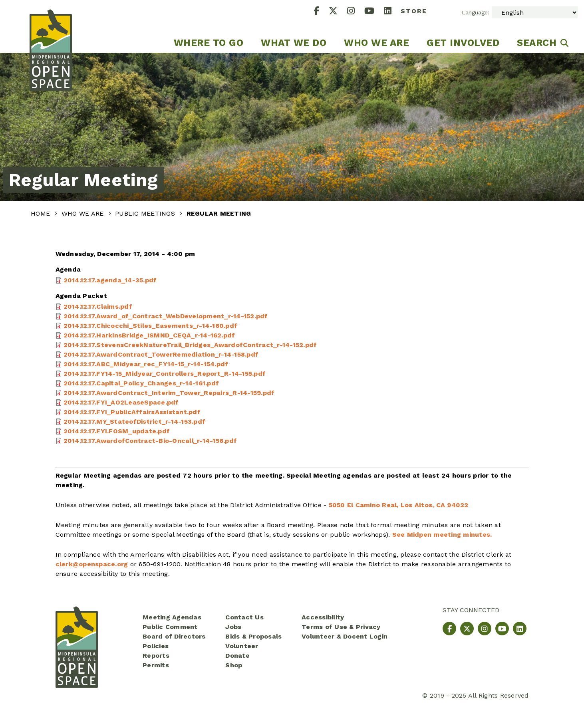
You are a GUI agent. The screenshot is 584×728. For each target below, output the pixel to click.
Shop (234, 665)
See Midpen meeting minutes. (442, 535)
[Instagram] (356, 12)
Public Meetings (146, 213)
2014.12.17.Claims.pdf (98, 306)
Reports (156, 656)
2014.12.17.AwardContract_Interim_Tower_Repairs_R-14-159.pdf (169, 393)
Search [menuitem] (537, 43)
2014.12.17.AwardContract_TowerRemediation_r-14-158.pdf (161, 354)
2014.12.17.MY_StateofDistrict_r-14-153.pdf (135, 422)
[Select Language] (535, 12)
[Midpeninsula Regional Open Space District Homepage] (51, 26)
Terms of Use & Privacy (341, 627)
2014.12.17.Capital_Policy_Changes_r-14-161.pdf (141, 383)
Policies (156, 646)
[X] (338, 12)
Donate (237, 656)
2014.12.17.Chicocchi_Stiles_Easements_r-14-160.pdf (151, 326)
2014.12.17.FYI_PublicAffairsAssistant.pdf (132, 412)
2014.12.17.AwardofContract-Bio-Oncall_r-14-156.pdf (150, 441)
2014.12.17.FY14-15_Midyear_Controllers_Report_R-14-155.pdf (165, 374)
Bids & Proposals (253, 636)
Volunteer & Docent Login (345, 636)
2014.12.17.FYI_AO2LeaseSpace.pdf (121, 402)
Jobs (233, 627)
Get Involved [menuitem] (463, 43)
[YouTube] (374, 12)
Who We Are (84, 213)
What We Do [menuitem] (294, 43)
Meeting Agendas (172, 617)
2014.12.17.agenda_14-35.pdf (110, 280)
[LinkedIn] (392, 12)
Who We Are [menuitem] (376, 43)
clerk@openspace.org (92, 564)
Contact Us (244, 617)
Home (41, 213)
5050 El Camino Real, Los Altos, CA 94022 (399, 505)
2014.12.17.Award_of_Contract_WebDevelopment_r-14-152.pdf (166, 316)
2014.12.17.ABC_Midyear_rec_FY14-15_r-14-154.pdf (146, 364)
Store (414, 11)
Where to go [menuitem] (209, 43)
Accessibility (323, 617)
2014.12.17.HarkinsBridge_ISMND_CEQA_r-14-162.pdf (149, 335)
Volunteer (242, 646)
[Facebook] (322, 12)
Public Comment (170, 627)
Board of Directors (174, 636)
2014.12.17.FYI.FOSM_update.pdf (117, 431)
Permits (156, 665)
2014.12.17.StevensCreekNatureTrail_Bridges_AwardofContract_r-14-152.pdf (190, 345)
